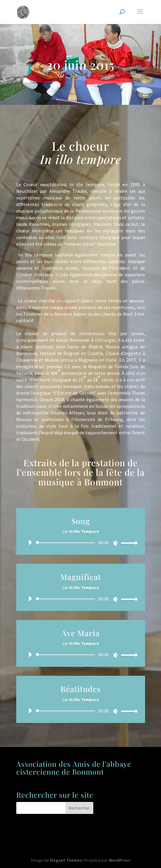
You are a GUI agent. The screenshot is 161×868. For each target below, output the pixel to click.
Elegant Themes (66, 860)
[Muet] (116, 543)
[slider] (67, 543)
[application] (81, 543)
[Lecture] (30, 542)
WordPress (119, 860)
